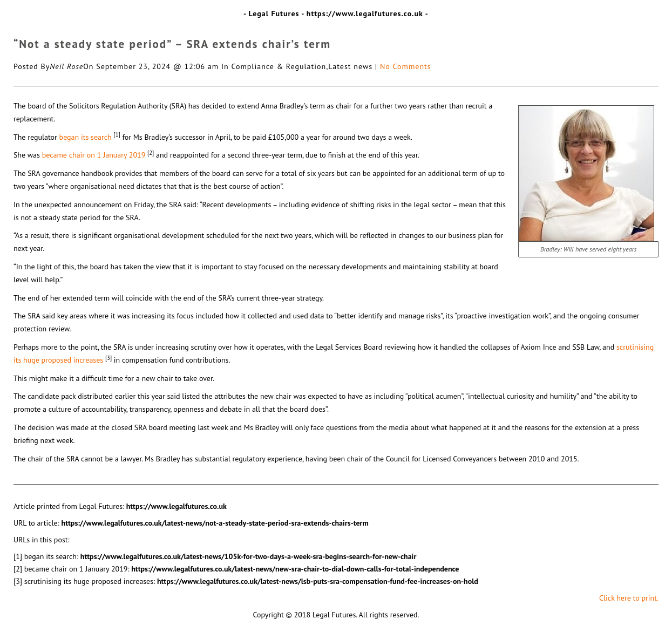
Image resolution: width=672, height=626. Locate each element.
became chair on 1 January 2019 (94, 155)
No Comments (406, 66)
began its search (86, 137)
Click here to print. (629, 598)
